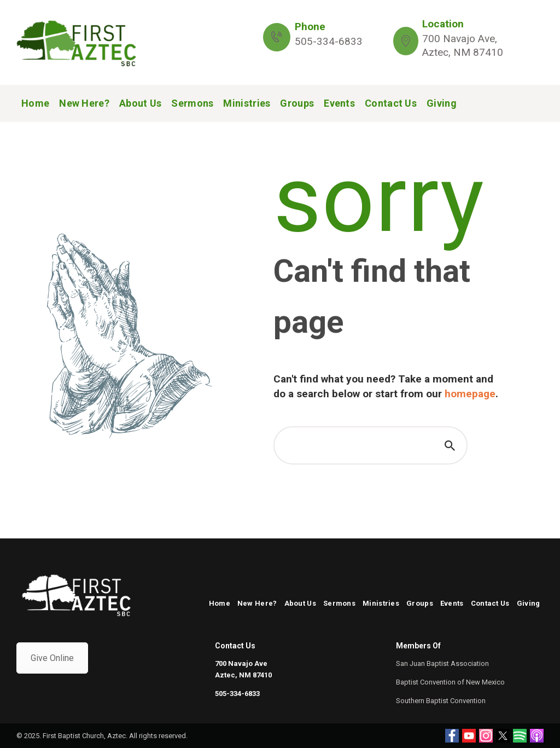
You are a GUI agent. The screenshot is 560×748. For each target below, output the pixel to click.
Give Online (52, 658)
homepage (470, 394)
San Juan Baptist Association (442, 663)
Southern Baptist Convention (441, 701)
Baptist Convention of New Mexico (450, 682)
